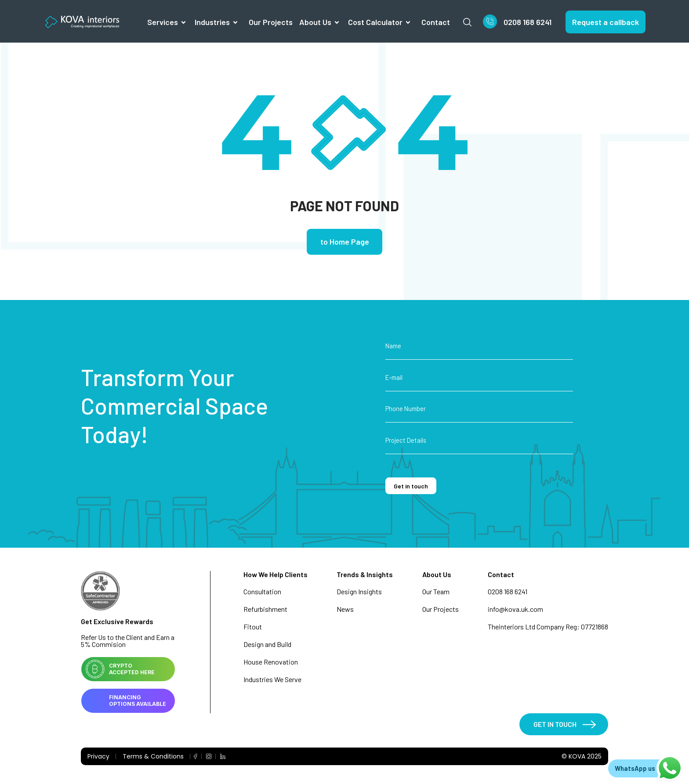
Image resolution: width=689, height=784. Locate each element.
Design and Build (267, 645)
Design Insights (359, 592)
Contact (436, 22)
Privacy (98, 758)
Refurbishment (265, 609)
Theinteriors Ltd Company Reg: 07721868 (548, 627)
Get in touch (412, 486)
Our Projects (271, 22)
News (345, 609)
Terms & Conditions (153, 758)
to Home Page (345, 242)
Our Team (436, 592)
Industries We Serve (272, 680)
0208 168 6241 (528, 22)
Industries (212, 22)
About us (315, 22)
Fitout (253, 627)
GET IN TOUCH (554, 725)
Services (163, 22)
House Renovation (271, 662)
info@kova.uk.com (515, 609)
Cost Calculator (375, 22)
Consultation (262, 592)
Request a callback (606, 22)
